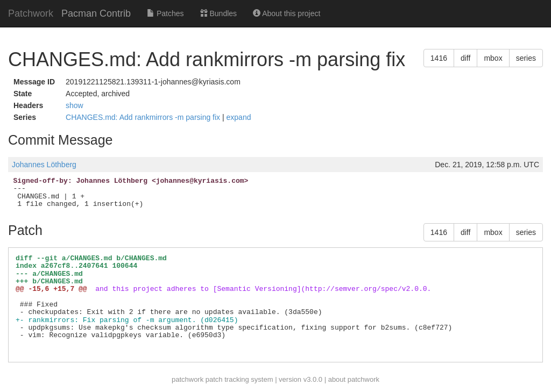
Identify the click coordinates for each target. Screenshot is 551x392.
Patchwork (31, 13)
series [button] (526, 58)
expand (239, 117)
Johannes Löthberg (44, 165)
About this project (287, 13)
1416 (439, 58)
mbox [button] (493, 58)
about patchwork (354, 379)
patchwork (188, 379)
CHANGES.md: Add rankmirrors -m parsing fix (144, 117)
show (75, 105)
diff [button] (465, 58)
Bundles (218, 13)
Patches (165, 13)
